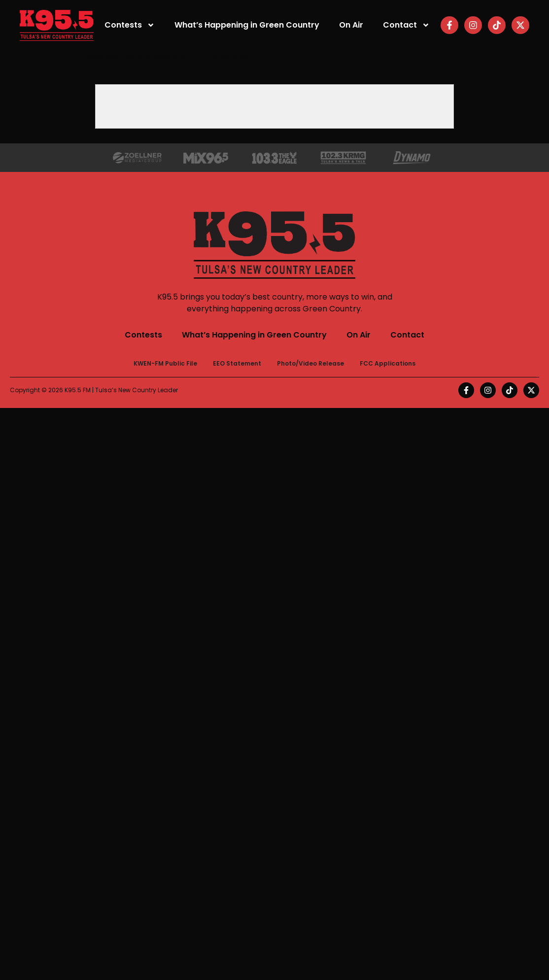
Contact (406, 25)
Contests (130, 25)
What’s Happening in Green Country (247, 25)
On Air (351, 25)
